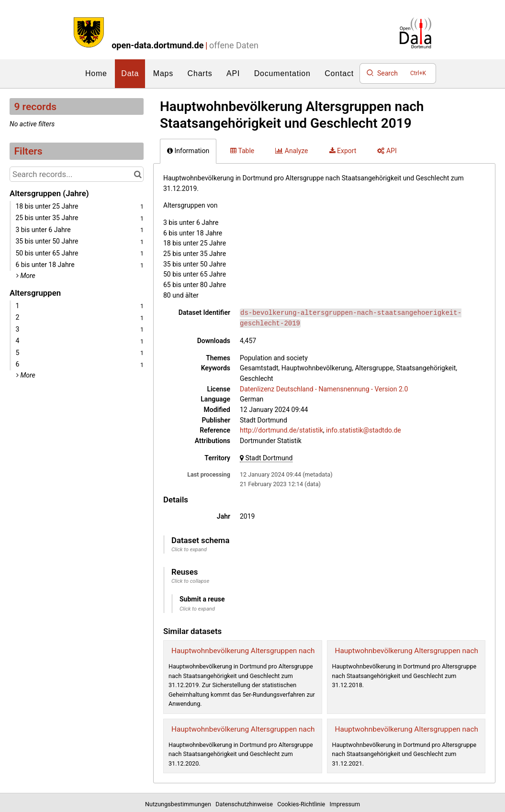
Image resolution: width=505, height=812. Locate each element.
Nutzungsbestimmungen (180, 804)
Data (130, 73)
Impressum (345, 804)
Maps (163, 73)
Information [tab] (188, 151)
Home (96, 73)
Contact (339, 73)
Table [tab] (242, 151)
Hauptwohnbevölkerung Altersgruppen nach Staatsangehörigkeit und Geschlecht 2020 (312, 729)
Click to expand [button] (189, 550)
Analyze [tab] (292, 151)
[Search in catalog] (138, 174)
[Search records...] (77, 174)
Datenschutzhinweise (246, 804)
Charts (200, 73)
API (233, 73)
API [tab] (387, 151)
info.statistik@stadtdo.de (364, 430)
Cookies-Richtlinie (303, 804)
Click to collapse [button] (190, 581)
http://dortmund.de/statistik (281, 430)
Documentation (282, 73)
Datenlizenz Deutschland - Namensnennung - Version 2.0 (324, 389)
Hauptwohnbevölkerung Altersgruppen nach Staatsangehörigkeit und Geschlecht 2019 (312, 651)
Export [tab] (343, 151)
